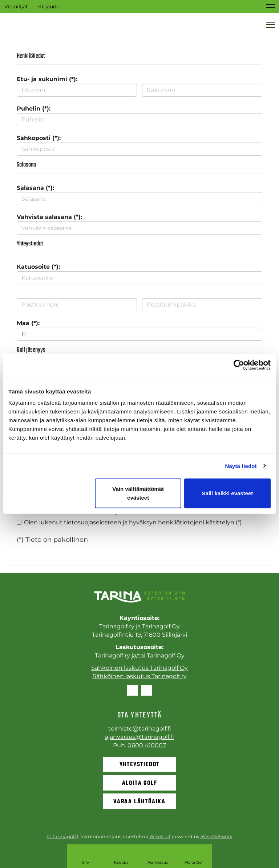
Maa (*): (28, 323)
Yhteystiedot (140, 765)
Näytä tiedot (241, 466)
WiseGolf (160, 836)
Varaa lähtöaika (139, 802)
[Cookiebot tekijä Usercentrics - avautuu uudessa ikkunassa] (239, 365)
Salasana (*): (35, 188)
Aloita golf (140, 783)
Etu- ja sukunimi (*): (47, 79)
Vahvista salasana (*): (49, 217)
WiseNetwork (217, 836)
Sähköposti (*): (39, 138)
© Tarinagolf (61, 836)
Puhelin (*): (34, 109)
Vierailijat (16, 7)
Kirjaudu (49, 7)
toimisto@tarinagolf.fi (140, 729)
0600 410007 (147, 745)
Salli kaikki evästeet (227, 493)
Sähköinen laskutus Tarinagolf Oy (139, 668)
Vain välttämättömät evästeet (138, 493)
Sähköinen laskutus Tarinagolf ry (140, 676)
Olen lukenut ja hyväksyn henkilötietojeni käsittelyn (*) (133, 522)
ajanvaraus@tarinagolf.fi (139, 737)
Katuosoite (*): (38, 267)
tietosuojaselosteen (93, 522)
